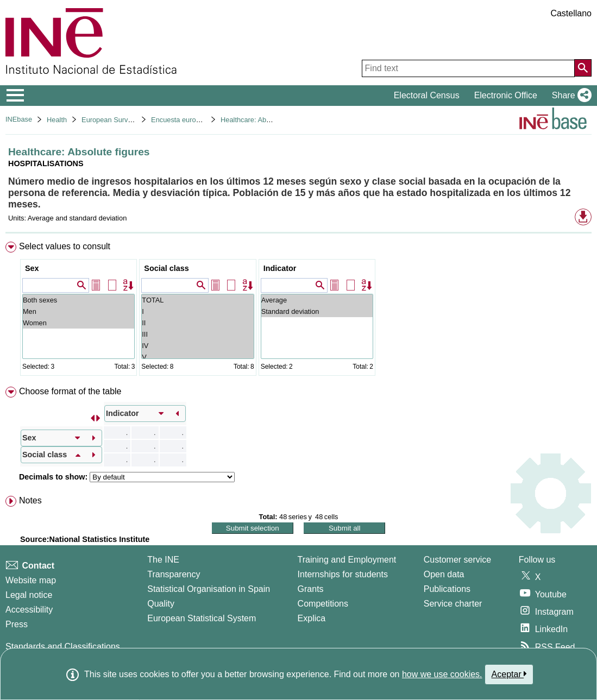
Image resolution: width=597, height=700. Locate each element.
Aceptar (509, 674)
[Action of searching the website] (583, 68)
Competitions (323, 604)
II (197, 323)
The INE (163, 560)
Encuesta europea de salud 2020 (202, 120)
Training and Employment (347, 560)
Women (78, 323)
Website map (31, 580)
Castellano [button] (571, 13)
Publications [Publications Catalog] (447, 589)
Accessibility (29, 610)
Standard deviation (317, 311)
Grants (311, 589)
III (197, 334)
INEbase (19, 119)
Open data (444, 574)
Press (17, 624)
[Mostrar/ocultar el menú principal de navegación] (15, 96)
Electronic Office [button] (506, 95)
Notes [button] (30, 500)
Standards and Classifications (63, 647)
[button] (570, 96)
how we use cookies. (442, 674)
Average (317, 300)
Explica (312, 618)
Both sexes (78, 300)
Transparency (174, 574)
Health (57, 120)
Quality (161, 604)
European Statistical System (202, 618)
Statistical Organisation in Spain (209, 589)
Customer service (457, 560)
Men (78, 311)
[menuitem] (298, 311)
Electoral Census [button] (427, 95)
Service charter (453, 604)
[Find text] (468, 68)
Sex (32, 268)
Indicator (280, 268)
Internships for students (343, 574)
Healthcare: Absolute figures (264, 120)
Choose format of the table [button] (70, 391)
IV (197, 346)
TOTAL (197, 300)
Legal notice (29, 595)
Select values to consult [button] (65, 246)
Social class (166, 268)
